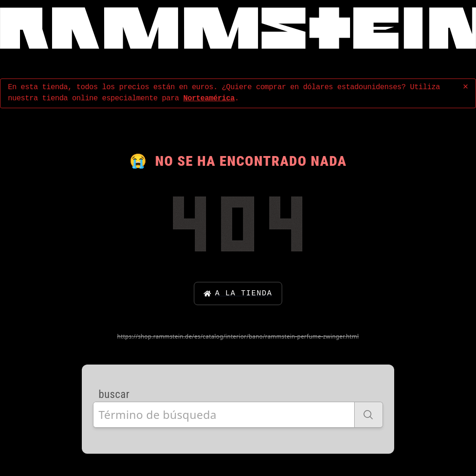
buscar (114, 394)
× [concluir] (465, 87)
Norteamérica (209, 98)
